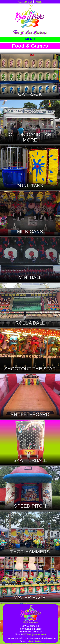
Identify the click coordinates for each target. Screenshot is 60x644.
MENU (30, 39)
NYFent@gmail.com (35, 634)
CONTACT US (25, 2)
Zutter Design (35, 641)
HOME (38, 2)
